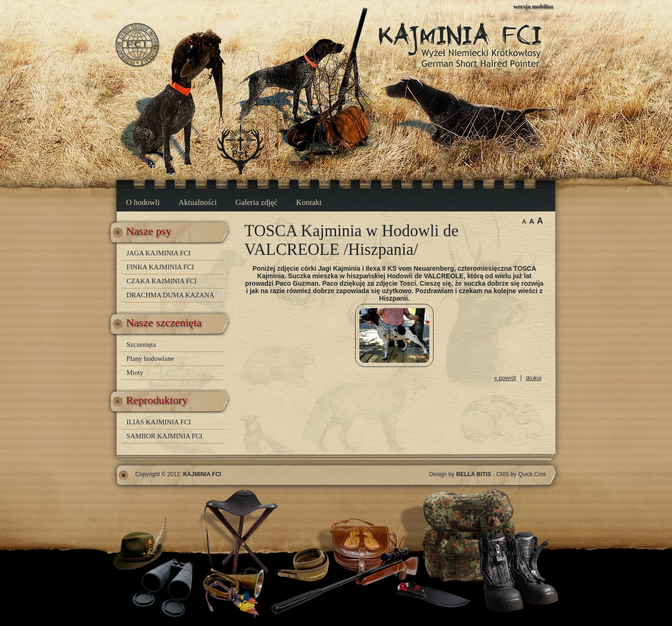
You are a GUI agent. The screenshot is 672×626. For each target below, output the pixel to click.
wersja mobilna (533, 6)
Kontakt (309, 202)
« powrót (505, 378)
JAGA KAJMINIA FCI (158, 253)
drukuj (534, 378)
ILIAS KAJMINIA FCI (159, 422)
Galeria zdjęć (256, 202)
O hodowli (143, 202)
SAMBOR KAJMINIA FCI (164, 436)
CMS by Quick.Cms (521, 474)
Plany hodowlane (150, 359)
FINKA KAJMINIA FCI (160, 267)
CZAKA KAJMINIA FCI (161, 281)
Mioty (135, 373)
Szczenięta (141, 345)
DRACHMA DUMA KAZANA (170, 295)
